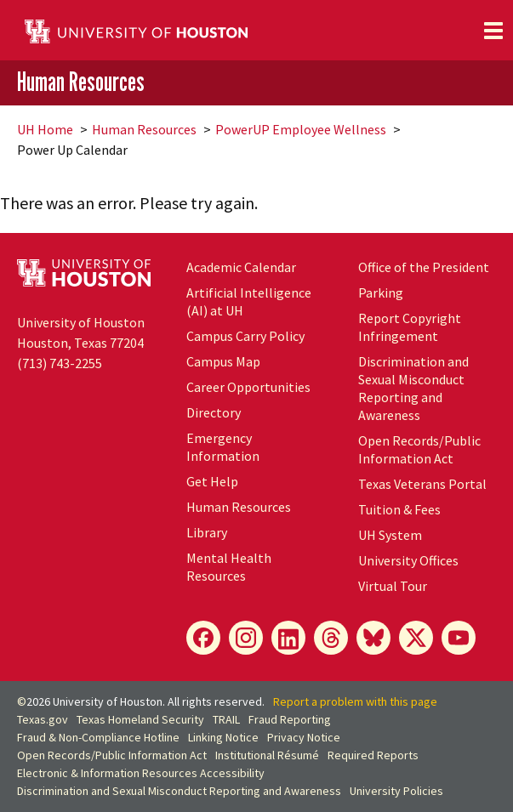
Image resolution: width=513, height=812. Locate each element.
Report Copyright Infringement (410, 327)
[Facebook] (203, 638)
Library (207, 532)
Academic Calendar (241, 267)
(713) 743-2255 (60, 363)
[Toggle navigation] (493, 31)
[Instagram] (246, 638)
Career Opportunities (248, 387)
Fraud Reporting (290, 719)
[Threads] (331, 638)
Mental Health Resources (229, 567)
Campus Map (223, 361)
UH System (390, 535)
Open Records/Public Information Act (419, 449)
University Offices (408, 560)
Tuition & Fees (399, 509)
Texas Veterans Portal (422, 484)
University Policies (396, 791)
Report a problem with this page (355, 701)
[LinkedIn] (288, 638)
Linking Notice (223, 737)
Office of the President (424, 267)
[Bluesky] (373, 638)
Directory (214, 412)
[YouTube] (459, 638)
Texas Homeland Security (140, 719)
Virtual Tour (393, 586)
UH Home (45, 129)
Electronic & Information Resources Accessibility (141, 773)
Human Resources (81, 82)
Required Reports (373, 755)
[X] (416, 638)
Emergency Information (223, 447)
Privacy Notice (304, 737)
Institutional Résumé (267, 755)
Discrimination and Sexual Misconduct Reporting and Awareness (413, 388)
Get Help (212, 481)
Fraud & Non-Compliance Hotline (98, 737)
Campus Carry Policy (245, 336)
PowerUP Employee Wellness (301, 129)
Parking (381, 292)
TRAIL (226, 719)
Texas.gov (43, 719)
